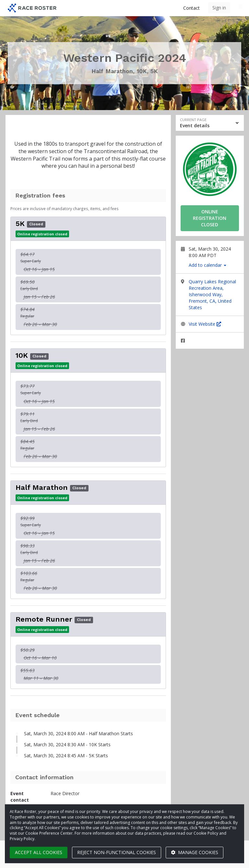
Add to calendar (207, 265)
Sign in (219, 8)
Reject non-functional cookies (117, 852)
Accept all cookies (39, 852)
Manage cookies (195, 852)
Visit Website (205, 324)
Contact (191, 8)
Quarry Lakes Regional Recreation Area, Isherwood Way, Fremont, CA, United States (212, 294)
